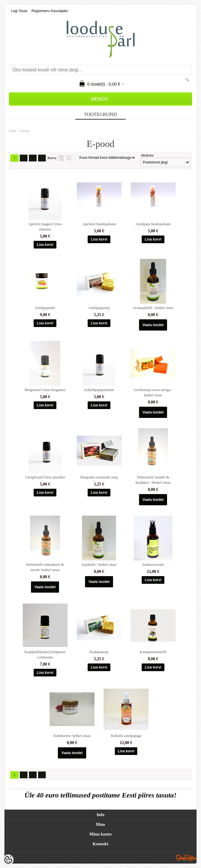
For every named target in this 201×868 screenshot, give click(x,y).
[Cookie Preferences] (8, 860)
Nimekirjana (61, 158)
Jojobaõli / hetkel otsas (99, 564)
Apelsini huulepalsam (99, 224)
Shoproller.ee (186, 858)
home (12, 131)
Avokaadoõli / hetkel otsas (153, 308)
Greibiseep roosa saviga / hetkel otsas (153, 392)
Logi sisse (19, 11)
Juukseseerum (153, 564)
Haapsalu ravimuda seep (99, 477)
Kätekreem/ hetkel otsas (72, 736)
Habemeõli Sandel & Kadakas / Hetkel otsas (153, 480)
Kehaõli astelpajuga (126, 736)
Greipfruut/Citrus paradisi (45, 477)
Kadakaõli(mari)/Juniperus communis (45, 654)
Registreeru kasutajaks (50, 11)
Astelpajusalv (45, 308)
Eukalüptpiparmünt (99, 390)
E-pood (24, 131)
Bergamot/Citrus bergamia (45, 390)
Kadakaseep (99, 652)
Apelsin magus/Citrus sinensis (45, 227)
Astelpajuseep (99, 308)
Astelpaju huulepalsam (153, 224)
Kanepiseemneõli (153, 652)
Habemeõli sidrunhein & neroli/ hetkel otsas (45, 567)
